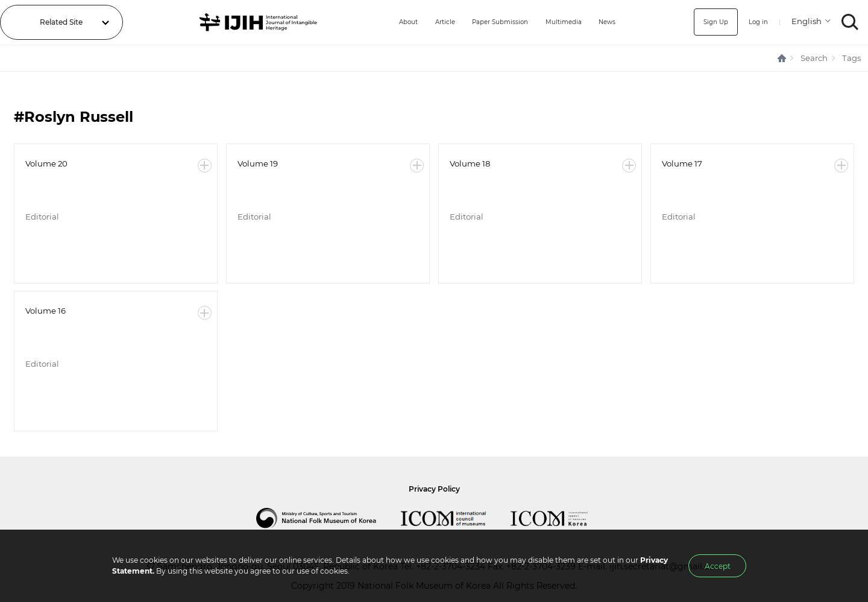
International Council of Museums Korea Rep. (561, 518)
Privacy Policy (434, 489)
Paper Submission (491, 22)
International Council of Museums (456, 518)
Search (814, 58)
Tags (851, 58)
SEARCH (850, 22)
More (205, 166)
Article (429, 22)
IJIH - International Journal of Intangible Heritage (249, 22)
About (389, 22)
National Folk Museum (329, 518)
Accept (718, 566)
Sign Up (710, 22)
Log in (756, 22)
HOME (782, 58)
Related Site (61, 22)
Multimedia (561, 22)
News (609, 22)
